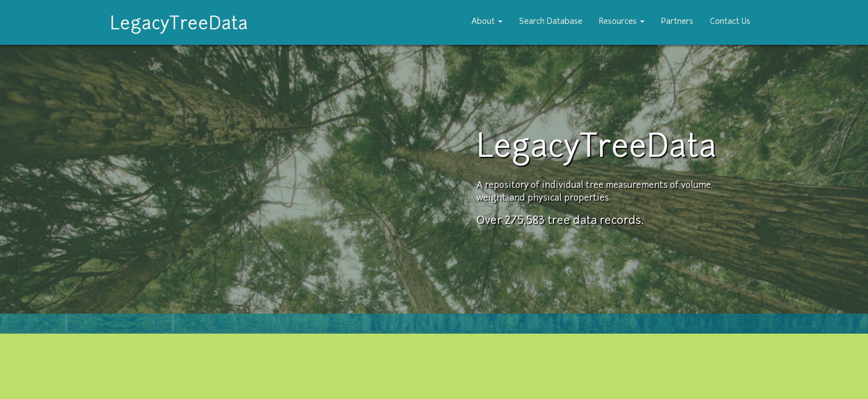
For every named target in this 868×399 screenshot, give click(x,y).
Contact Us (730, 22)
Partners (677, 22)
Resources (622, 22)
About (487, 22)
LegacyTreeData (179, 22)
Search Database (551, 22)
